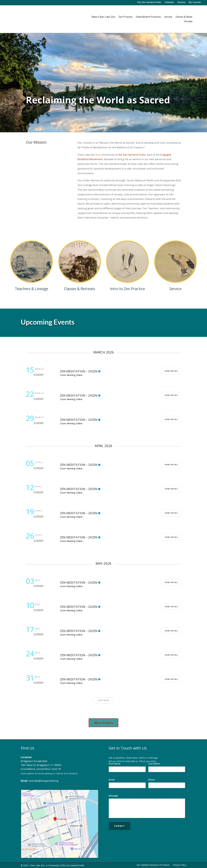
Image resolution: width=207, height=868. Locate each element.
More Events (104, 723)
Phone (151, 780)
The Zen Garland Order (149, 2)
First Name (114, 764)
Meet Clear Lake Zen (103, 17)
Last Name (154, 764)
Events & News (184, 17)
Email (112, 780)
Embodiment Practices (148, 17)
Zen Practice (125, 17)
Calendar (169, 2)
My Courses (195, 2)
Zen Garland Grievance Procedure (153, 865)
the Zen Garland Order (132, 155)
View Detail (171, 371)
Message (113, 796)
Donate (181, 2)
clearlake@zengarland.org (43, 781)
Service (168, 17)
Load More (103, 700)
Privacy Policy (180, 865)
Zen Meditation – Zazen (79, 371)
